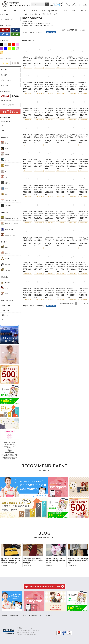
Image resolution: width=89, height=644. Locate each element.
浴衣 (4, 188)
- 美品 (2, 126)
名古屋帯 (5, 253)
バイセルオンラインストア (30, 14)
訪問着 (5, 154)
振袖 (4, 143)
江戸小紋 (5, 183)
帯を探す (4, 242)
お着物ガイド (54, 11)
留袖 (4, 148)
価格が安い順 (40, 32)
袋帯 (4, 247)
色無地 (5, 165)
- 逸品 (2, 131)
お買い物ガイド (44, 11)
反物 (4, 288)
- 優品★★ (4, 320)
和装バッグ (6, 282)
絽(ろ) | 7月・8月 (8, 229)
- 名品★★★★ (5, 310)
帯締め (5, 294)
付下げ (5, 160)
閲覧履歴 (85, 4)
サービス (64, 11)
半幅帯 (5, 258)
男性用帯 (5, 264)
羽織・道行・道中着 (8, 200)
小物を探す (5, 277)
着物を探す (5, 137)
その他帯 (5, 270)
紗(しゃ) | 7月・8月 (8, 235)
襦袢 (4, 194)
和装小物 (35, 11)
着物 (15, 11)
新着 (5, 11)
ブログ (74, 11)
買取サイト (84, 11)
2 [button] (78, 30)
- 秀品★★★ (4, 315)
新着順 (32, 32)
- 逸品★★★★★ (6, 305)
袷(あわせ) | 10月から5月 (10, 218)
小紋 (4, 177)
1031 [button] (84, 30)
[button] (88, 30)
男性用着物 (6, 205)
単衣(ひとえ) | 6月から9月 (10, 223)
